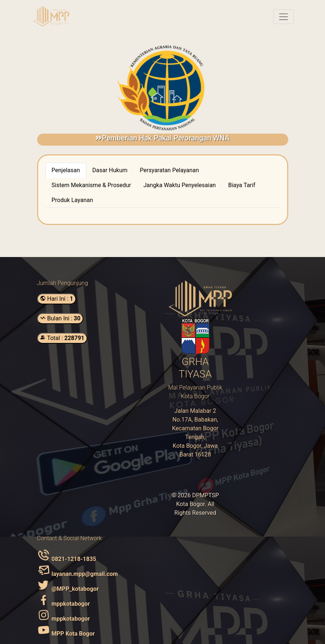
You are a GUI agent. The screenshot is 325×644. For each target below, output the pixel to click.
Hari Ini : (57, 299)
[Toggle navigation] (284, 17)
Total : (62, 338)
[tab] (66, 170)
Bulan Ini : (60, 318)
